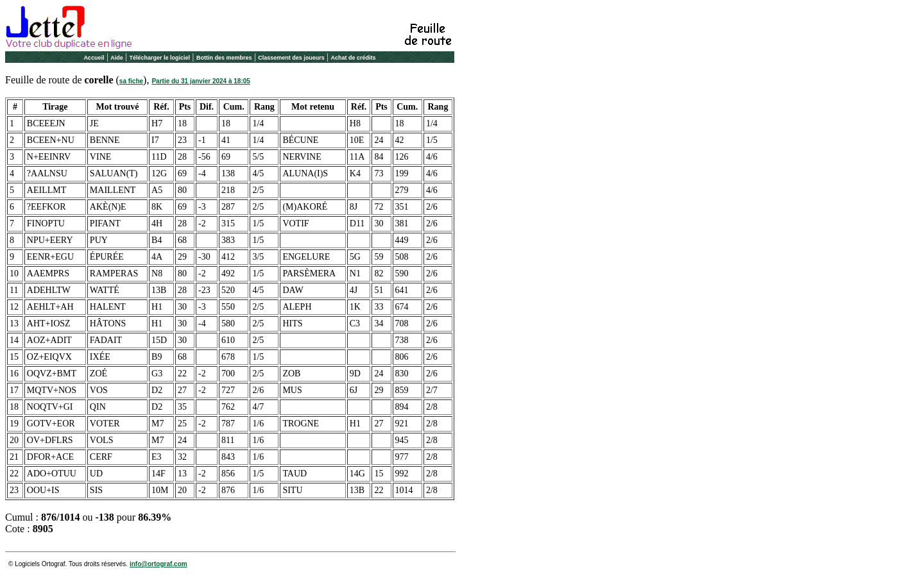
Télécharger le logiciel (160, 58)
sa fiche (131, 81)
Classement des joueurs (291, 58)
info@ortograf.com (158, 564)
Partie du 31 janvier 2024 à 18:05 (201, 81)
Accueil (94, 58)
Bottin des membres (224, 58)
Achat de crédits (354, 58)
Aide (117, 58)
